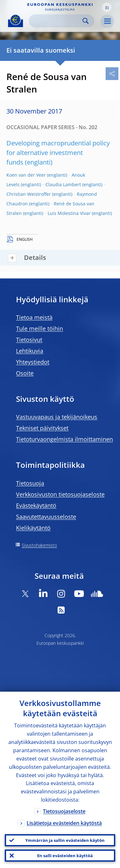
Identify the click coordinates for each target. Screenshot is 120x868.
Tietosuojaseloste (64, 811)
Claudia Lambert (63, 184)
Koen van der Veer (26, 175)
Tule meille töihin (40, 328)
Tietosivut (29, 340)
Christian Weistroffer (29, 194)
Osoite (25, 373)
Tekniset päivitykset (42, 428)
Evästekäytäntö (36, 505)
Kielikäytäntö (33, 528)
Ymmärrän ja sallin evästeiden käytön (65, 840)
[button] (107, 7)
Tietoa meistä (34, 317)
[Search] (56, 21)
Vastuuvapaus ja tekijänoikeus (57, 417)
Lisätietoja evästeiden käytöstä (64, 823)
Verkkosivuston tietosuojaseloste (60, 494)
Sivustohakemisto (39, 545)
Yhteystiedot (33, 362)
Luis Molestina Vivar (69, 213)
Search (86, 21)
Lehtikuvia (30, 351)
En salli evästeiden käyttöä (65, 856)
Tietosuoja (30, 483)
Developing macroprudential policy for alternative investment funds (58, 153)
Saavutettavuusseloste (46, 517)
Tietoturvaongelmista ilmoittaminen (64, 439)
